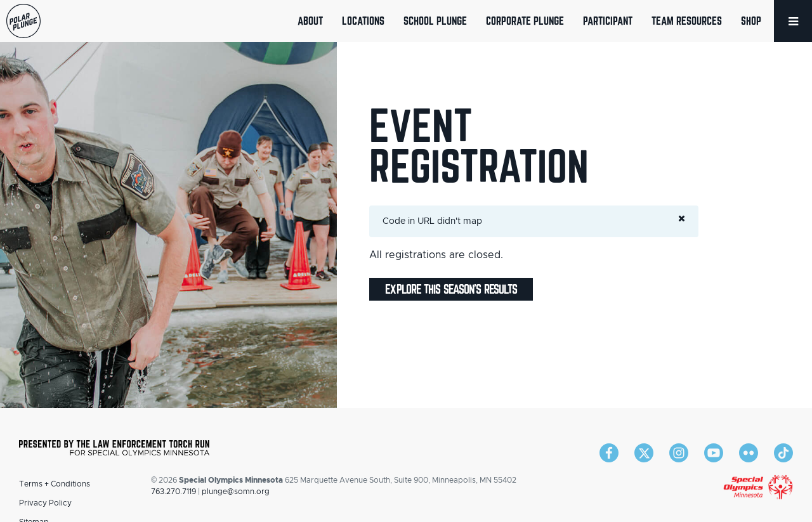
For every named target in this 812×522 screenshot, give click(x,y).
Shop (751, 21)
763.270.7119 (174, 492)
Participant (608, 21)
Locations (363, 21)
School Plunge (435, 21)
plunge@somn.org (236, 492)
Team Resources (687, 21)
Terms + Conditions (55, 484)
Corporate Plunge (525, 21)
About (310, 21)
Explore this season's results (451, 289)
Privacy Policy (45, 503)
